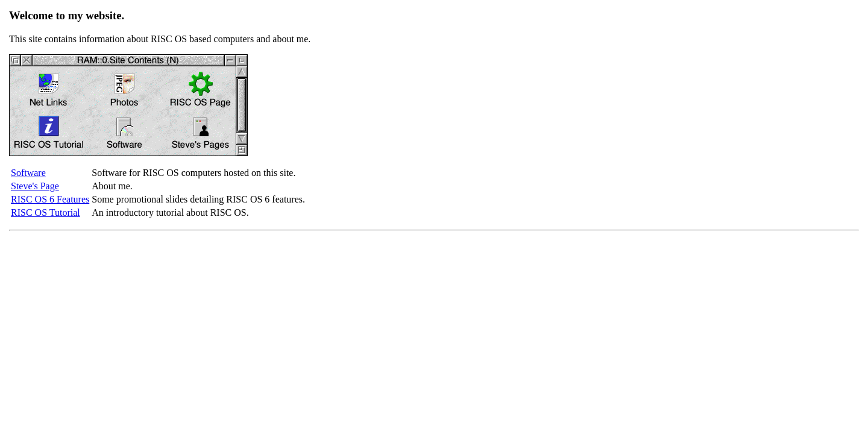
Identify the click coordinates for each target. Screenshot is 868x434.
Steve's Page (35, 186)
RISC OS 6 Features (50, 199)
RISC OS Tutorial (46, 212)
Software (28, 173)
